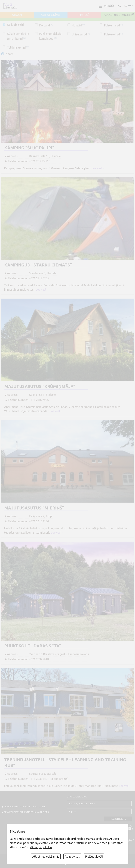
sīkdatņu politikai (41, 847)
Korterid (46, 25)
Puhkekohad (113, 34)
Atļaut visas (72, 857)
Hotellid (78, 25)
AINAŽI (17, 15)
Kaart (9, 54)
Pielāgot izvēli (94, 857)
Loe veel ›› (98, 168)
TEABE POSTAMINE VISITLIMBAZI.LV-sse (25, 806)
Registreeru (118, 819)
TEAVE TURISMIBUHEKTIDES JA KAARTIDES (26, 812)
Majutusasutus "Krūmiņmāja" (40, 386)
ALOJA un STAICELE (118, 15)
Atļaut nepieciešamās (46, 857)
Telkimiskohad (18, 48)
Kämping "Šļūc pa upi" (29, 148)
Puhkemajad (113, 25)
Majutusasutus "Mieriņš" (34, 508)
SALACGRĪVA (51, 15)
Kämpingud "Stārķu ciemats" (38, 265)
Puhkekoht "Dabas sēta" (33, 646)
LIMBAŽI (84, 15)
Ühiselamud (81, 34)
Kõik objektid (15, 25)
